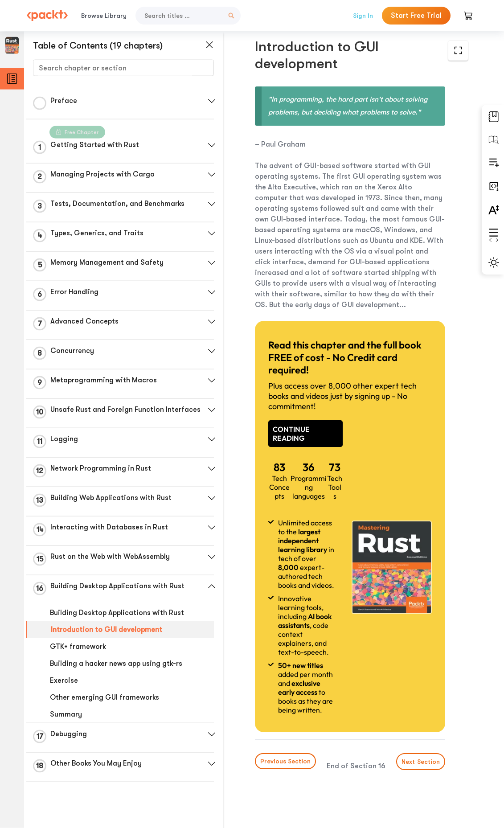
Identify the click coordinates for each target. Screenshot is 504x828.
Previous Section (285, 761)
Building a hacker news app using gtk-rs (116, 664)
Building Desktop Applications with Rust (117, 613)
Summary (66, 714)
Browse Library (104, 16)
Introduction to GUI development (107, 630)
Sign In (363, 16)
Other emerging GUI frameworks (104, 697)
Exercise (64, 680)
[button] (212, 101)
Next (421, 762)
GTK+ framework (78, 647)
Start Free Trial (416, 16)
